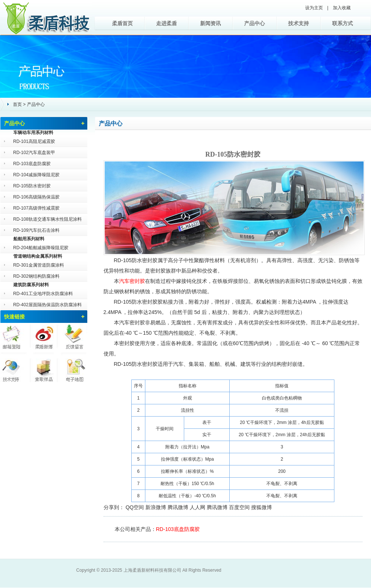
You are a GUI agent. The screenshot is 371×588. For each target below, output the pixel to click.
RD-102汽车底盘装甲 (34, 153)
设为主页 (314, 8)
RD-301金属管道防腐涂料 (39, 265)
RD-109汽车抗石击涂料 (36, 230)
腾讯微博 (178, 507)
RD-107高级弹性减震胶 (36, 208)
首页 (17, 104)
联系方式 (343, 23)
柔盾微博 (44, 338)
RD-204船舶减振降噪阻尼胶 (41, 248)
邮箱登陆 (15, 338)
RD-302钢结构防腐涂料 (36, 276)
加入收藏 (342, 8)
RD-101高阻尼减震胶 (34, 141)
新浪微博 (156, 507)
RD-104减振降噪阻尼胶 (36, 175)
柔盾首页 (122, 23)
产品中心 (254, 23)
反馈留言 (72, 338)
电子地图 (72, 367)
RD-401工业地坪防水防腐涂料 (43, 294)
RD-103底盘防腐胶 (32, 164)
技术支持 (299, 23)
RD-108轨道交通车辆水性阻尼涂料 (48, 219)
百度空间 (239, 507)
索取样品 (44, 367)
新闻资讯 (210, 23)
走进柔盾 (166, 23)
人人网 (198, 507)
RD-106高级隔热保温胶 (36, 197)
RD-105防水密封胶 (32, 186)
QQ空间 (135, 507)
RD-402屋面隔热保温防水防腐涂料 (48, 305)
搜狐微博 (262, 507)
